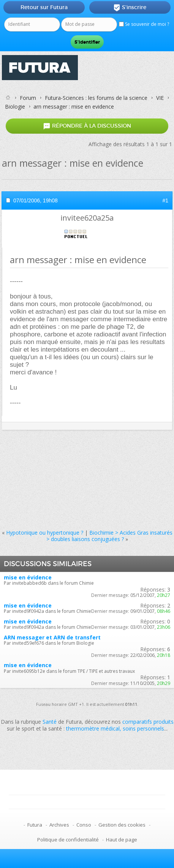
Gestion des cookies (122, 825)
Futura (35, 825)
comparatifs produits (148, 722)
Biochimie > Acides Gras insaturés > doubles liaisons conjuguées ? (109, 536)
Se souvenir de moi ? (144, 24)
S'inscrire (130, 8)
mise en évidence (28, 577)
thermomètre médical (93, 728)
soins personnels (143, 728)
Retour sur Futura (44, 7)
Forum (28, 98)
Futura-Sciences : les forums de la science (96, 98)
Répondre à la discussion (87, 126)
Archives (59, 825)
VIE (160, 98)
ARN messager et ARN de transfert (52, 637)
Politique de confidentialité (68, 840)
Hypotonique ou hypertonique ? (45, 533)
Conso (84, 825)
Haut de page (122, 840)
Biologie (15, 107)
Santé (50, 722)
